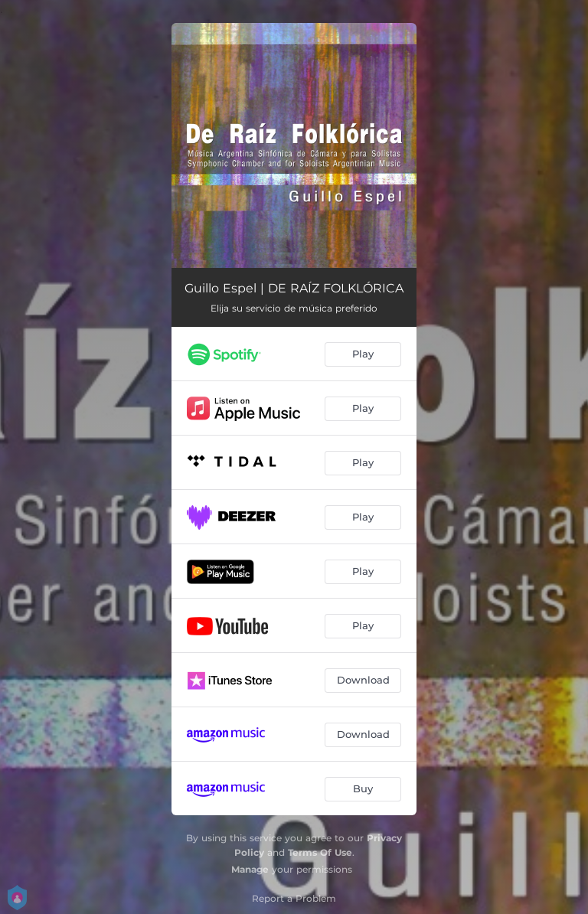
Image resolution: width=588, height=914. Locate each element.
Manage (250, 869)
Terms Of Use (320, 852)
